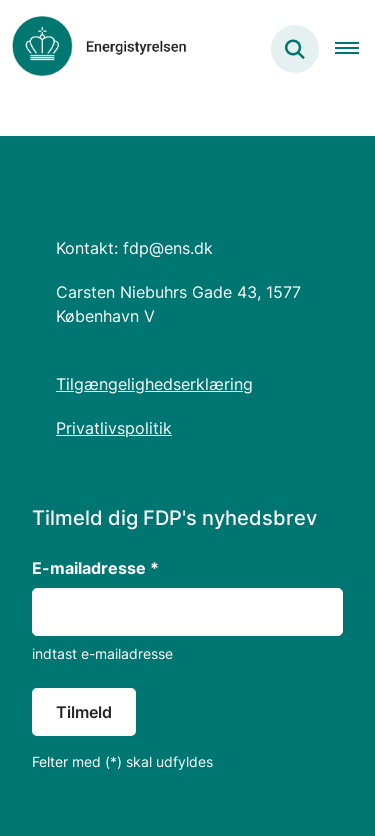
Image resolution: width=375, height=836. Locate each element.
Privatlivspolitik (114, 428)
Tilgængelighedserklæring (154, 384)
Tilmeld (84, 712)
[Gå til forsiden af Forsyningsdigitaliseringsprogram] (93, 49)
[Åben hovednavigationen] (355, 49)
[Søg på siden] (295, 49)
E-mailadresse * (95, 568)
